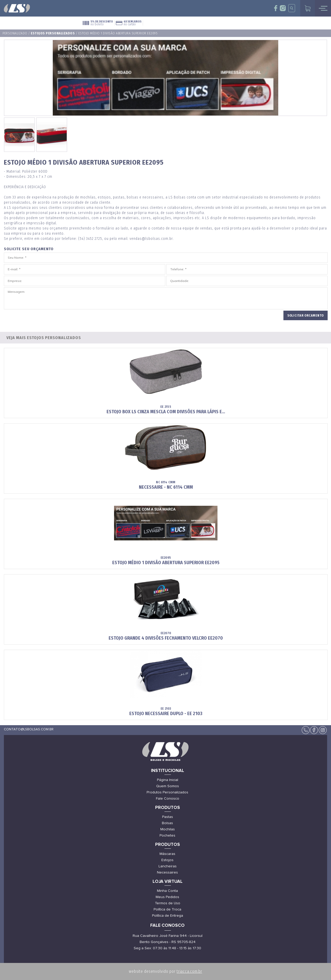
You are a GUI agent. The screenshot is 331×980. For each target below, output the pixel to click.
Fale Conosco (168, 799)
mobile (323, 8)
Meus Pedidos (167, 897)
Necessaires (167, 872)
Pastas (168, 817)
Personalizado (15, 33)
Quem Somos (168, 786)
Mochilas (168, 829)
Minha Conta (167, 891)
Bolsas (167, 823)
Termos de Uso (168, 903)
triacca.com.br (189, 971)
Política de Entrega (168, 916)
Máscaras (167, 854)
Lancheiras (168, 866)
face (276, 8)
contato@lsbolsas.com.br (29, 729)
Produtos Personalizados (167, 792)
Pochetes (167, 836)
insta (283, 8)
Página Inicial (168, 780)
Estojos (167, 860)
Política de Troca (167, 909)
